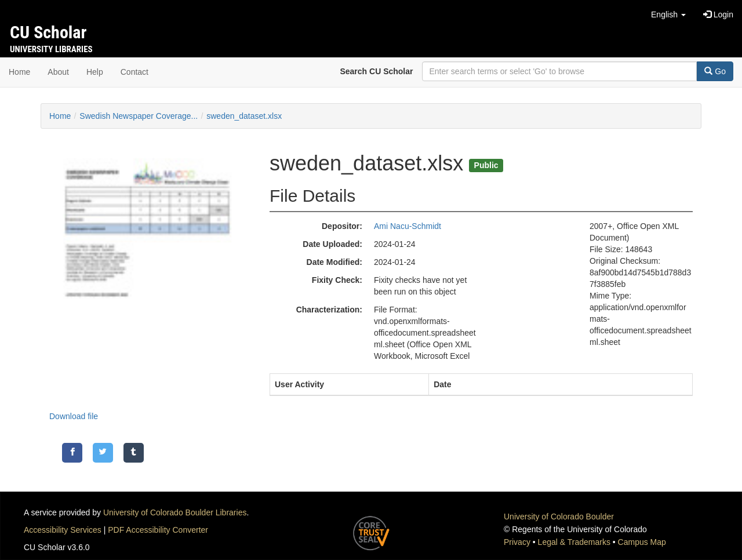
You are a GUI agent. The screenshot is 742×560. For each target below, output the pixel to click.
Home (19, 72)
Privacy (517, 542)
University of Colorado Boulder (559, 517)
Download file (74, 416)
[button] (668, 14)
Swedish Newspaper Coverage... (139, 116)
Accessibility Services (63, 530)
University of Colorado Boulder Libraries (175, 512)
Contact (134, 72)
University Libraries (51, 49)
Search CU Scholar (376, 71)
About (58, 72)
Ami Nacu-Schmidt (408, 226)
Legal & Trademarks (574, 542)
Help (95, 72)
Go (715, 71)
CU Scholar (48, 32)
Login (718, 14)
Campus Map (642, 542)
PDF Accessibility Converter (158, 530)
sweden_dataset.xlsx (244, 116)
